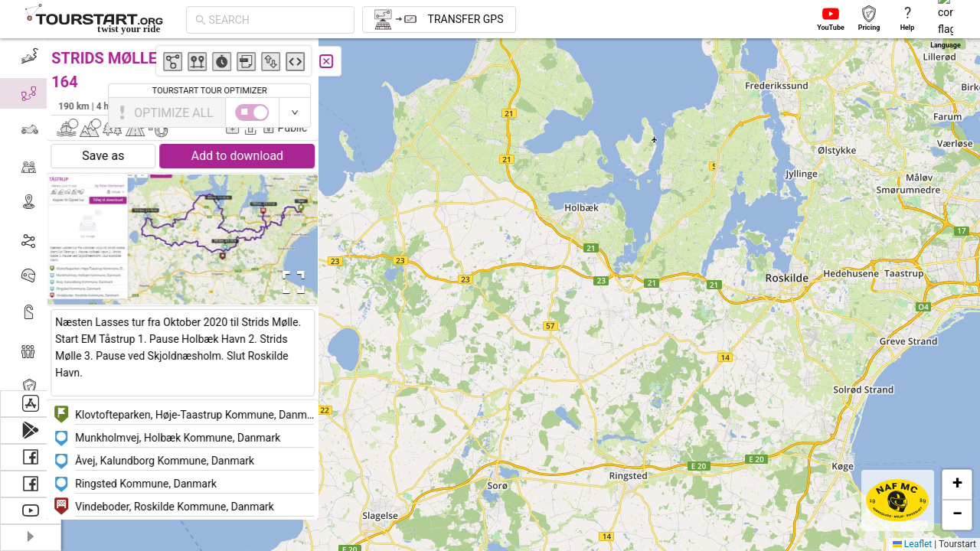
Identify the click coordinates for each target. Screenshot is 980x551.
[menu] (31, 214)
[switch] (913, 112)
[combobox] (277, 20)
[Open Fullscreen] (305, 282)
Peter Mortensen (281, 106)
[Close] (341, 61)
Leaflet (912, 544)
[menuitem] (30, 57)
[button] (913, 253)
